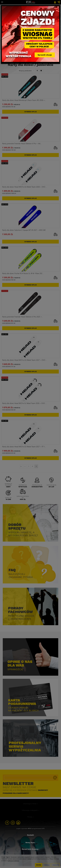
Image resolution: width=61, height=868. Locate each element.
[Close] (58, 7)
